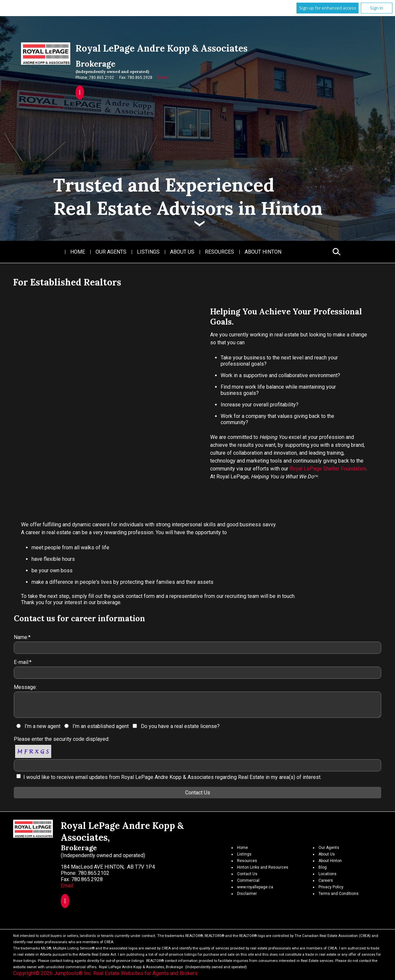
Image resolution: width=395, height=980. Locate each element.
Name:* (22, 637)
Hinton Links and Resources (263, 867)
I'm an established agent (101, 726)
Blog (323, 867)
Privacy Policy (331, 887)
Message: (25, 687)
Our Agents (111, 252)
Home (78, 252)
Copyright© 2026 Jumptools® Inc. (53, 973)
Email (163, 78)
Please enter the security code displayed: (62, 739)
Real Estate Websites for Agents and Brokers (145, 973)
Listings (148, 252)
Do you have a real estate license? (180, 726)
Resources (219, 252)
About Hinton (263, 252)
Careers (326, 880)
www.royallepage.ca (255, 887)
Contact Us (247, 874)
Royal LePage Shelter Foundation (328, 469)
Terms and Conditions (339, 894)
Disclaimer (247, 894)
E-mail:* (23, 662)
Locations (328, 874)
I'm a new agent (43, 726)
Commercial (248, 880)
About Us (182, 252)
